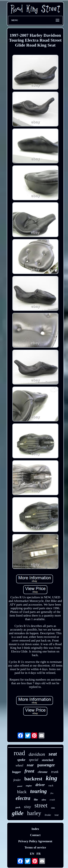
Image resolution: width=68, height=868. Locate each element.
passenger (46, 765)
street (41, 805)
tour (57, 815)
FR (39, 854)
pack (18, 807)
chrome (43, 772)
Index (35, 829)
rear (30, 765)
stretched (48, 760)
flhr (36, 800)
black (22, 792)
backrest (33, 779)
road (19, 753)
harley (34, 813)
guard (20, 786)
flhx (52, 793)
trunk (55, 772)
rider (53, 808)
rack (51, 786)
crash (52, 800)
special (34, 760)
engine (29, 786)
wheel (19, 765)
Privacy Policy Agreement (35, 841)
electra (23, 798)
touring (38, 791)
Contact (35, 835)
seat (53, 754)
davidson (37, 754)
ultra (44, 800)
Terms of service (35, 847)
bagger (17, 772)
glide (18, 813)
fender (17, 780)
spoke (21, 760)
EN (32, 854)
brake (48, 815)
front (29, 771)
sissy (27, 807)
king (51, 778)
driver (40, 785)
